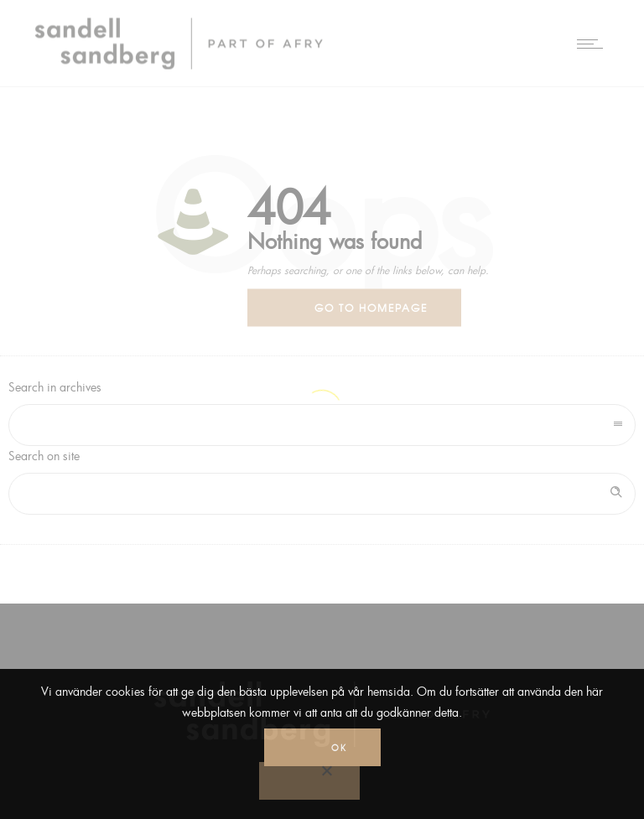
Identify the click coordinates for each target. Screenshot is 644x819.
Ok (339, 747)
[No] (309, 781)
